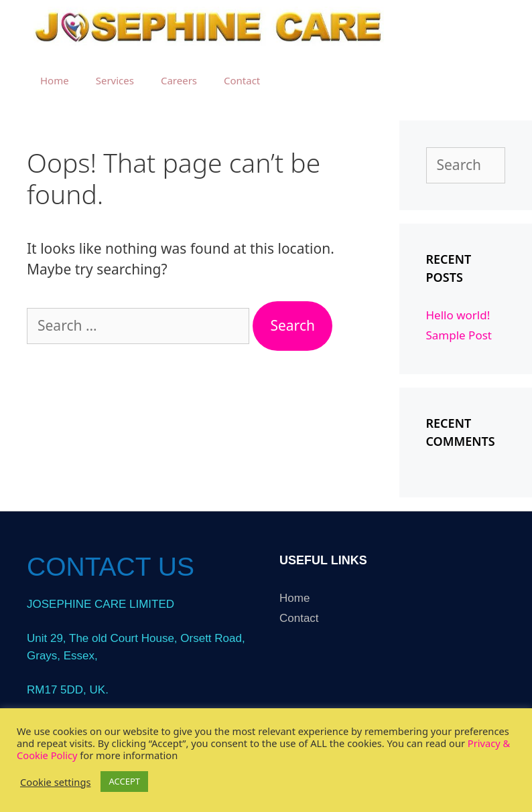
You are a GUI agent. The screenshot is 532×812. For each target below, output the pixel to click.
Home (55, 80)
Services (115, 80)
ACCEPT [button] (124, 781)
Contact (242, 80)
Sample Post (459, 335)
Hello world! (458, 315)
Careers (179, 80)
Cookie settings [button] (55, 782)
